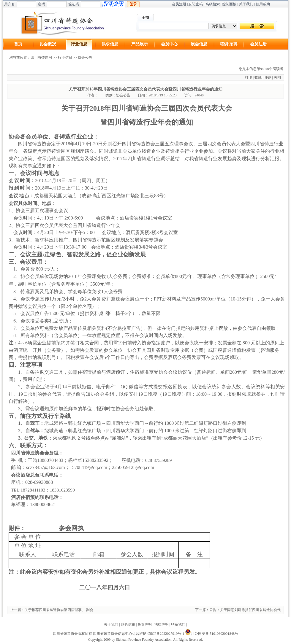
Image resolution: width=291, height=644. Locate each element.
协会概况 (48, 44)
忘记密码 (196, 4)
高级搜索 (213, 4)
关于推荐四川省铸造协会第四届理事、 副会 (59, 610)
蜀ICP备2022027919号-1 (166, 634)
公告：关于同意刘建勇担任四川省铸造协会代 (245, 610)
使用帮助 (263, 4)
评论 (268, 77)
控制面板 (229, 4)
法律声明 (162, 624)
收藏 (258, 77)
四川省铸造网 (41, 58)
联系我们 (178, 624)
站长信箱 (128, 624)
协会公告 (85, 58)
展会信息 (199, 44)
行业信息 (79, 44)
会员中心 (169, 44)
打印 (249, 77)
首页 (18, 44)
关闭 (277, 77)
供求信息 (110, 44)
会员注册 (179, 4)
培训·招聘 (229, 44)
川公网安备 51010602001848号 (212, 634)
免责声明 (145, 624)
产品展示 (140, 44)
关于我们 (246, 4)
